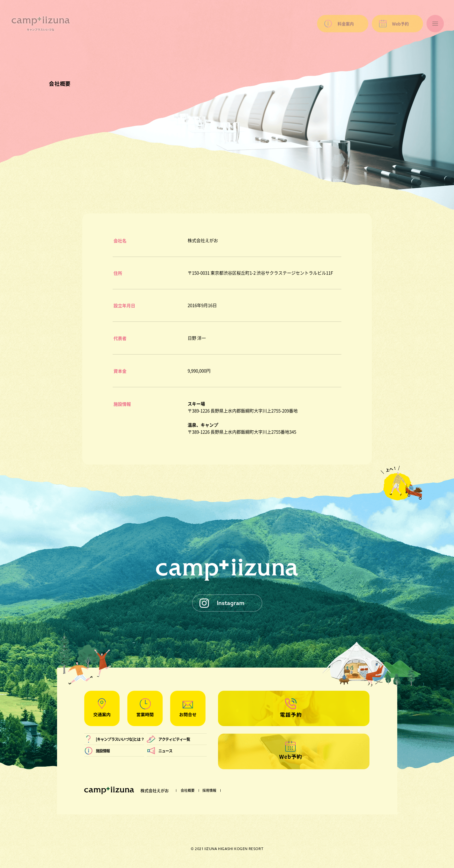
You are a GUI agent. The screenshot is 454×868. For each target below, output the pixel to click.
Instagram (231, 603)
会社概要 (188, 790)
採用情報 (209, 790)
